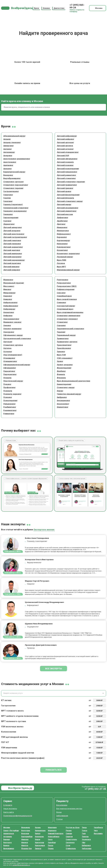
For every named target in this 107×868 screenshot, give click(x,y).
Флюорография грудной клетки (18, 753)
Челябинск (98, 828)
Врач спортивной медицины (70, 312)
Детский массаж (65, 214)
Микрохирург (9, 293)
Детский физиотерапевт (68, 195)
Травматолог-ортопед (67, 342)
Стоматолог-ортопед (13, 345)
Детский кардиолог (12, 257)
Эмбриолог (62, 397)
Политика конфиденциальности (18, 816)
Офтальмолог (10, 368)
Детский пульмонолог (67, 172)
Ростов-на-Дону (73, 828)
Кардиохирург (63, 240)
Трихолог (61, 351)
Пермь (51, 849)
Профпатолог (9, 387)
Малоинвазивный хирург (68, 270)
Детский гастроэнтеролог (15, 237)
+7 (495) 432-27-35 (95, 789)
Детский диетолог (12, 250)
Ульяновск (86, 839)
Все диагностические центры (69, 808)
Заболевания (62, 816)
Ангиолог (8, 149)
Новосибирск (54, 837)
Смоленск (70, 843)
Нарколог (8, 296)
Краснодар (39, 843)
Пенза (51, 845)
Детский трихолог (65, 188)
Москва (7, 828)
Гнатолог (7, 221)
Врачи (36, 8)
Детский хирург (64, 204)
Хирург (60, 391)
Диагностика (59, 8)
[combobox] (54, 693)
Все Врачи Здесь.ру (20, 788)
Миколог (7, 289)
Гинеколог (8, 214)
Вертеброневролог (12, 178)
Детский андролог (12, 231)
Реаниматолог (10, 410)
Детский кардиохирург (14, 260)
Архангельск (9, 834)
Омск (50, 839)
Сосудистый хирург (66, 306)
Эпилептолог (63, 407)
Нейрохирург (9, 309)
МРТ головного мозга (12, 711)
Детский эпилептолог (67, 211)
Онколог (7, 325)
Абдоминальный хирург (14, 136)
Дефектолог (62, 217)
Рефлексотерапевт (66, 289)
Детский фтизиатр (65, 198)
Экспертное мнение (44, 530)
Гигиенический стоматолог (16, 208)
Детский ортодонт (65, 142)
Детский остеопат (65, 149)
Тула (84, 834)
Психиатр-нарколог (12, 394)
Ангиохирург (9, 152)
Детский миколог (11, 267)
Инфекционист (64, 234)
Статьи (59, 819)
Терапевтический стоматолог (70, 329)
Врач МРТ (61, 267)
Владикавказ (9, 849)
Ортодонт (8, 342)
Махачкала (52, 828)
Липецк (38, 849)
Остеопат (8, 351)
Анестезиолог (10, 162)
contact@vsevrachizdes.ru (21, 865)
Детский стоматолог (66, 178)
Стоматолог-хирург (66, 387)
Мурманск (52, 831)
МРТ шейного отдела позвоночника (20, 716)
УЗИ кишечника (9, 748)
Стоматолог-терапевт (13, 188)
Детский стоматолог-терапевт (71, 182)
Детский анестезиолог (14, 234)
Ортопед (7, 348)
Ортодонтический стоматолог (17, 338)
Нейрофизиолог (11, 306)
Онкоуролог (9, 332)
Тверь (84, 828)
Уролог (60, 361)
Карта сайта (9, 812)
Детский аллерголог (13, 227)
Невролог (8, 299)
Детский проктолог (12, 263)
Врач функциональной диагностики (73, 381)
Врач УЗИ (61, 355)
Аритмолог (8, 165)
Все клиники (62, 805)
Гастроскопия (8, 706)
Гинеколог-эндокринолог (15, 211)
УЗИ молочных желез (12, 727)
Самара (69, 834)
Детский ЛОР (63, 155)
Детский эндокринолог (68, 208)
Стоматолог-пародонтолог (16, 185)
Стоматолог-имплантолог (69, 315)
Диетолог (61, 224)
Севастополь (71, 839)
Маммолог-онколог (12, 322)
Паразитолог (9, 371)
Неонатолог (9, 312)
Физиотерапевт (64, 368)
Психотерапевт (10, 400)
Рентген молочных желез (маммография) (23, 758)
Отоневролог (9, 358)
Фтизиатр (61, 378)
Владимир (26, 828)
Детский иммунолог (13, 253)
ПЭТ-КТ (5, 742)
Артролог (8, 169)
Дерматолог (9, 224)
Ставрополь (71, 849)
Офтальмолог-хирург (13, 335)
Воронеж (25, 834)
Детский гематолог (12, 240)
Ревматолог (9, 413)
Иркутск (25, 845)
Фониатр (61, 374)
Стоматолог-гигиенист (67, 319)
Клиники (46, 8)
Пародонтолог (10, 374)
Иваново (25, 839)
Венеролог (8, 175)
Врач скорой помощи (67, 299)
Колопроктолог (64, 247)
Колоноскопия (9, 732)
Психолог (8, 397)
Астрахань (8, 837)
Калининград (40, 831)
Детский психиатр (65, 162)
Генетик (7, 198)
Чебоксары (87, 849)
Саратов (69, 837)
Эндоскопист (63, 404)
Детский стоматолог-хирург (70, 201)
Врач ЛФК (62, 260)
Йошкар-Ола (26, 849)
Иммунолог (62, 227)
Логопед (61, 263)
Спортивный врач (65, 309)
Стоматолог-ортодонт (14, 182)
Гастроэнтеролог (11, 191)
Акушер (7, 139)
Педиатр (7, 378)
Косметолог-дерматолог (68, 253)
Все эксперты (54, 669)
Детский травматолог (67, 185)
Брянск (6, 845)
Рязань (69, 831)
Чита (96, 831)
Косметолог (62, 250)
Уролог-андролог (65, 365)
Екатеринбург (27, 837)
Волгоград (26, 831)
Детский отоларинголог (68, 152)
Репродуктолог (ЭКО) (67, 286)
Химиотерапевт (64, 384)
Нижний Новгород (56, 834)
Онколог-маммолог (12, 329)
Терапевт (61, 332)
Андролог (8, 155)
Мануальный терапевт (14, 283)
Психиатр (8, 391)
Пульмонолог (9, 404)
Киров (38, 839)
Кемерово (39, 837)
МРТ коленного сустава (14, 721)
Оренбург (52, 843)
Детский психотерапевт (68, 169)
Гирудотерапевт (11, 217)
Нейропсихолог (10, 302)
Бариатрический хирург (14, 172)
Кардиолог (62, 237)
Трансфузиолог (64, 348)
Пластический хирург (13, 381)
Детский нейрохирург (67, 136)
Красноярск (40, 845)
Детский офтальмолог (67, 159)
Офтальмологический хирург (17, 365)
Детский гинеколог (12, 244)
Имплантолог (63, 231)
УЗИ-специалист (65, 358)
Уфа (83, 843)
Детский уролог (64, 191)
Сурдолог (61, 325)
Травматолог (63, 338)
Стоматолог (62, 322)
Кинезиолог (62, 244)
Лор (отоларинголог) (13, 355)
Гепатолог (8, 201)
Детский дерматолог (13, 247)
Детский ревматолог (66, 175)
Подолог (7, 384)
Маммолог (8, 280)
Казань (38, 828)
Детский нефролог (65, 139)
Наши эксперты (10, 808)
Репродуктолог (64, 283)
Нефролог (8, 315)
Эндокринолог (63, 400)
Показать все (54, 770)
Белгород (8, 843)
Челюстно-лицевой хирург (69, 394)
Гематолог (8, 195)
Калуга (38, 834)
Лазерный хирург (65, 257)
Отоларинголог (10, 361)
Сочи (68, 845)
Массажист (9, 286)
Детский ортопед (65, 146)
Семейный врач (64, 296)
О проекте (8, 805)
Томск (84, 831)
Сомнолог (61, 302)
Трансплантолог (64, 345)
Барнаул (7, 839)
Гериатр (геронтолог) (13, 204)
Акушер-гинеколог (12, 142)
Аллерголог (8, 146)
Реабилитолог (10, 407)
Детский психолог (65, 165)
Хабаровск (86, 845)
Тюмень (85, 837)
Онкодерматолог (11, 319)
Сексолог (61, 293)
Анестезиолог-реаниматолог (17, 159)
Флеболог (61, 371)
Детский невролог (12, 270)
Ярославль (98, 834)
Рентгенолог (63, 280)
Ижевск (25, 843)
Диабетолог (62, 221)
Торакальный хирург (66, 335)
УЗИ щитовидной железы (14, 737)
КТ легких (6, 700)
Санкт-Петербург (11, 831)
